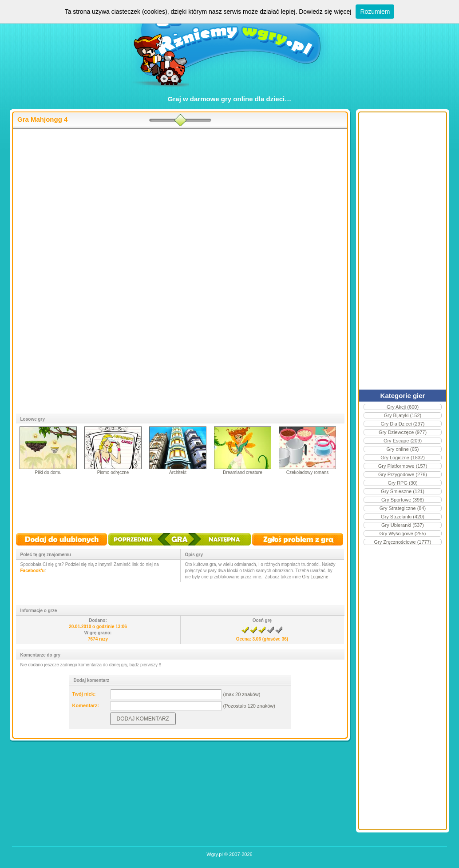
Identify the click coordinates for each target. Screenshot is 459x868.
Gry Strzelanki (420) (403, 517)
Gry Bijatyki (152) (403, 415)
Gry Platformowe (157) (403, 466)
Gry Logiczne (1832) (403, 458)
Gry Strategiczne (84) (403, 508)
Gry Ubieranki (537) (403, 525)
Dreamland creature (242, 472)
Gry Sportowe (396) (403, 500)
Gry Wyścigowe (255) (402, 534)
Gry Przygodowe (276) (403, 474)
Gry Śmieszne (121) (403, 491)
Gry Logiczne (315, 577)
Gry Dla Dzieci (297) (402, 424)
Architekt (178, 472)
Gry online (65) (403, 449)
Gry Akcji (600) (403, 407)
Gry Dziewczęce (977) (403, 432)
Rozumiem (375, 12)
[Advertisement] (180, 200)
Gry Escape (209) (403, 441)
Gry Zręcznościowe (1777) (403, 542)
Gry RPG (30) (402, 483)
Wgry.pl (214, 854)
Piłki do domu (48, 472)
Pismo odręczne (113, 472)
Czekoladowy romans (308, 472)
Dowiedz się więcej (325, 12)
